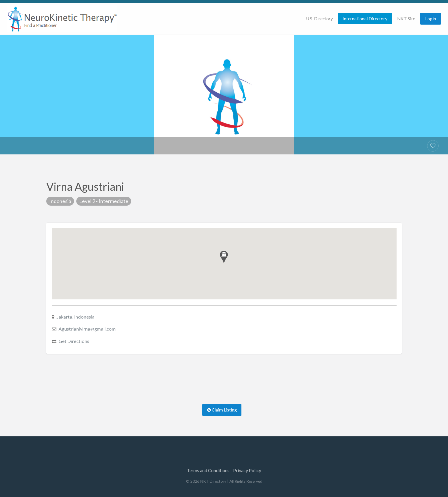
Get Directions (74, 341)
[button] (224, 257)
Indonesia (60, 201)
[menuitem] (319, 19)
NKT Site (406, 19)
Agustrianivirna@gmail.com (87, 329)
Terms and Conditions (208, 470)
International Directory (365, 19)
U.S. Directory (319, 19)
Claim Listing (222, 410)
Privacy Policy (247, 470)
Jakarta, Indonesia (76, 317)
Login (431, 19)
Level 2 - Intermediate (104, 201)
